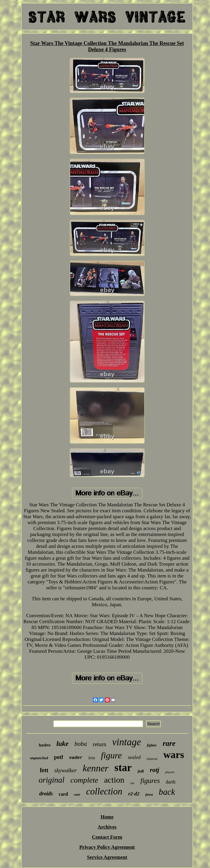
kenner (96, 768)
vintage (127, 742)
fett (44, 770)
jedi (141, 771)
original (52, 780)
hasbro (45, 745)
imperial (152, 759)
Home (107, 817)
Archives (107, 827)
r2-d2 (134, 794)
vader (76, 758)
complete (84, 780)
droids (46, 794)
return (99, 744)
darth (171, 782)
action (114, 780)
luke (62, 744)
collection (104, 791)
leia (92, 758)
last (132, 783)
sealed (134, 757)
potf (58, 757)
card (63, 794)
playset (170, 772)
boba (81, 744)
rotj (155, 770)
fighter (152, 745)
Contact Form (107, 837)
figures (150, 781)
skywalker (65, 770)
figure (112, 755)
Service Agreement (107, 857)
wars (174, 755)
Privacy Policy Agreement (107, 847)
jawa (149, 794)
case (77, 794)
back (167, 792)
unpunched (39, 758)
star (123, 768)
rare (169, 743)
